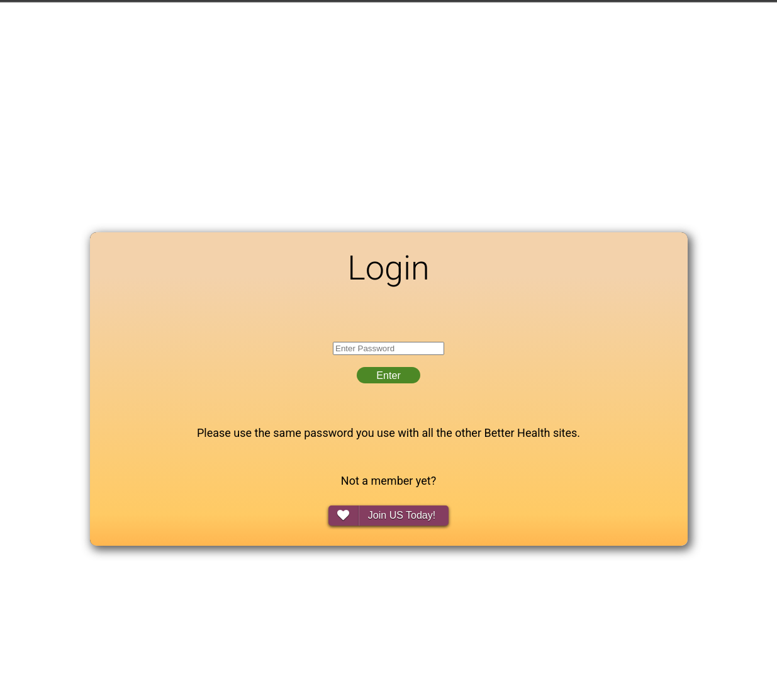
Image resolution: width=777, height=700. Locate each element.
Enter (388, 375)
